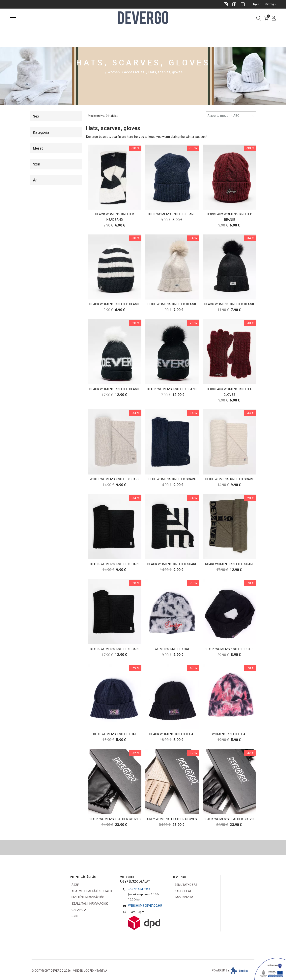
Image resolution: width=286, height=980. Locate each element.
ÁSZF (75, 885)
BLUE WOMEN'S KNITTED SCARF (172, 479)
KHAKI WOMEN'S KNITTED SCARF (229, 564)
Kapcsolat (183, 891)
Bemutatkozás (186, 885)
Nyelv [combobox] (257, 4)
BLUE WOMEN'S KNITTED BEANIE (172, 214)
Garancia (79, 910)
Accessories (134, 72)
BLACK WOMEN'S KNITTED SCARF (115, 564)
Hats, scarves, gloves (165, 72)
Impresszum (184, 897)
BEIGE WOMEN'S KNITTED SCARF (229, 479)
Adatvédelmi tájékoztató (92, 891)
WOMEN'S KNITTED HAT (172, 649)
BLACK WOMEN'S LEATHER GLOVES (114, 819)
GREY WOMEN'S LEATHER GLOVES (172, 819)
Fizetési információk (88, 897)
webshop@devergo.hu (145, 906)
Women (114, 72)
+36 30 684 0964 (139, 889)
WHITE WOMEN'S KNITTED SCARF (114, 479)
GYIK (75, 916)
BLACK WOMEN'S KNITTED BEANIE (114, 304)
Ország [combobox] (271, 4)
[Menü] (13, 17)
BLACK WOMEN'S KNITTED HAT (172, 734)
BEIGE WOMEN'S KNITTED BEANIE (172, 304)
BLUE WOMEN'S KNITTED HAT (115, 734)
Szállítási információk (90, 904)
